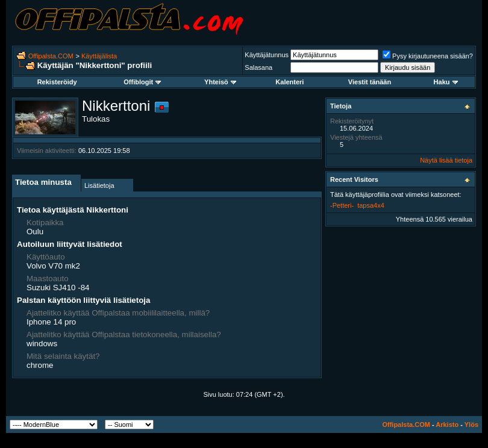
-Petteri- (342, 205)
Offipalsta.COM (51, 56)
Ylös (471, 425)
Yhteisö (220, 82)
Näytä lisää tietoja (446, 160)
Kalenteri (289, 82)
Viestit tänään (370, 82)
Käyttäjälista (99, 56)
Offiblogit (142, 82)
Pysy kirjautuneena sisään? (428, 56)
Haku (446, 82)
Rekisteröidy (57, 82)
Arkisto (447, 425)
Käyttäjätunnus (267, 55)
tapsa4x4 (371, 205)
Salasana (258, 67)
